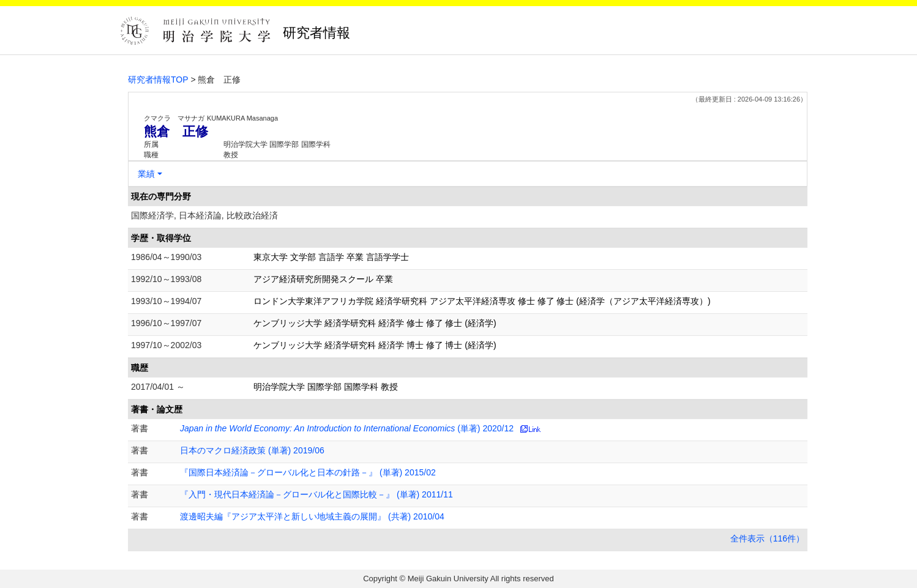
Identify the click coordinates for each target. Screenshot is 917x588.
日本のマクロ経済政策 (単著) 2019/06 (252, 450)
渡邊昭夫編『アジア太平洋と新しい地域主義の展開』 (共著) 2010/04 (312, 516)
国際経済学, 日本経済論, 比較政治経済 (204, 215)
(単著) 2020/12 (347, 428)
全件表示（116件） (767, 538)
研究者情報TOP (158, 80)
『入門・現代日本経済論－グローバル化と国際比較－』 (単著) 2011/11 (316, 494)
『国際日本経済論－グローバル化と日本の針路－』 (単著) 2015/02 (308, 472)
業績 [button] (146, 174)
